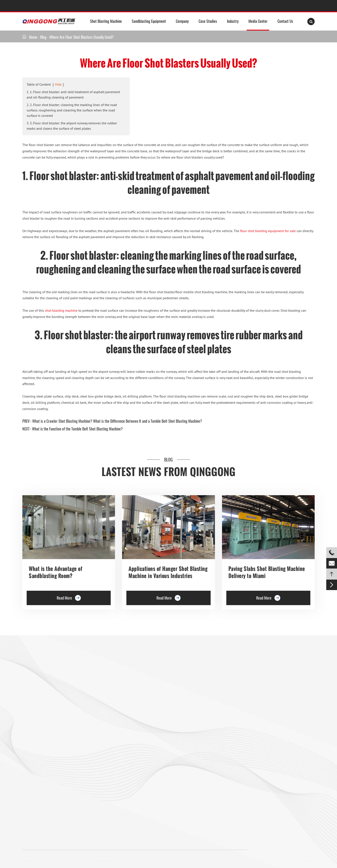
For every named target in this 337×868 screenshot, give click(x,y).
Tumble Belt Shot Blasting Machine (47, 762)
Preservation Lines (109, 703)
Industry (233, 21)
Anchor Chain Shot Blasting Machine (121, 752)
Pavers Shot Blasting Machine (44, 752)
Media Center (258, 21)
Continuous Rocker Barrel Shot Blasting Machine (130, 732)
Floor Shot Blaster (108, 683)
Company (182, 21)
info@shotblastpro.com (90, 6)
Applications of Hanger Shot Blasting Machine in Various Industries (168, 572)
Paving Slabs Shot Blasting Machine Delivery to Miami (267, 572)
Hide (58, 84)
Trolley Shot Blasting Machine (116, 693)
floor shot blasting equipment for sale (268, 231)
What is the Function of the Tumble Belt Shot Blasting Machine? (77, 429)
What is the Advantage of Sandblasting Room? (56, 572)
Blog (43, 37)
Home (33, 37)
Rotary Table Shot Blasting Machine (48, 722)
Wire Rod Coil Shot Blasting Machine (121, 772)
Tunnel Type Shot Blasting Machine (47, 732)
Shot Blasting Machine (106, 21)
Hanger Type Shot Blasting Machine (47, 693)
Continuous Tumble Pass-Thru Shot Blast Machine (131, 742)
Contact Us (285, 21)
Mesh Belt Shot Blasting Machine (46, 772)
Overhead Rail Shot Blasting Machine (49, 742)
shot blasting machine (61, 310)
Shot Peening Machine (111, 782)
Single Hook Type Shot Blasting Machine (51, 703)
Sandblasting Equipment (149, 21)
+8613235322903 (40, 6)
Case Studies (208, 21)
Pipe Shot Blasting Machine (115, 762)
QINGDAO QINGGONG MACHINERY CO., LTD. (64, 861)
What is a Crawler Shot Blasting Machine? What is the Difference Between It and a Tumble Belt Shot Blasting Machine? (117, 421)
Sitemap (285, 861)
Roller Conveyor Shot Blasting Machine (50, 683)
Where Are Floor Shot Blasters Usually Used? (82, 37)
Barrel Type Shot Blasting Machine (120, 722)
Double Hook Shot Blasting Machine (48, 712)
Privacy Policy (309, 861)
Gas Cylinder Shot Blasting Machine (48, 782)
